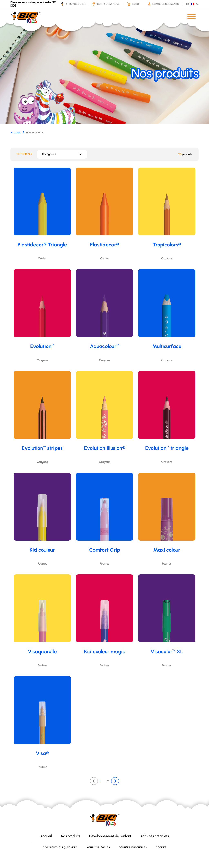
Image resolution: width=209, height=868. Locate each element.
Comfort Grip (105, 550)
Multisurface (167, 346)
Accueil (16, 133)
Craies (42, 258)
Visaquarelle (42, 651)
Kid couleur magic (105, 651)
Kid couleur (42, 550)
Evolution (42, 346)
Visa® (42, 753)
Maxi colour (167, 550)
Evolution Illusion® (105, 448)
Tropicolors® (167, 245)
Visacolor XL (167, 651)
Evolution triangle (167, 448)
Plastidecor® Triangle (42, 245)
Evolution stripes (42, 448)
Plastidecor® (104, 245)
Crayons (167, 258)
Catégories (49, 154)
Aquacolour (105, 346)
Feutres (42, 564)
